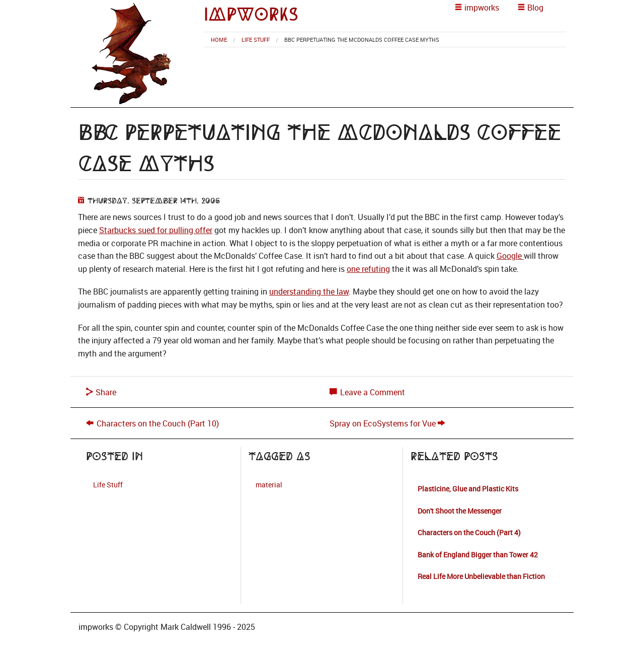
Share (101, 392)
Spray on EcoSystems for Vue (383, 423)
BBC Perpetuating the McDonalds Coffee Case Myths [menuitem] (362, 40)
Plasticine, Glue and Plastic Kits (468, 489)
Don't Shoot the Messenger (460, 511)
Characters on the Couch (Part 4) (469, 532)
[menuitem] (219, 40)
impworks (251, 14)
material (269, 485)
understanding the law (309, 292)
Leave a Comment (367, 392)
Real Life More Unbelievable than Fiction (481, 576)
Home (219, 40)
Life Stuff (256, 40)
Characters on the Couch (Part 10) (158, 423)
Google (510, 256)
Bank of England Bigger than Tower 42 (478, 555)
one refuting (368, 269)
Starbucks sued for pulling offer (156, 230)
